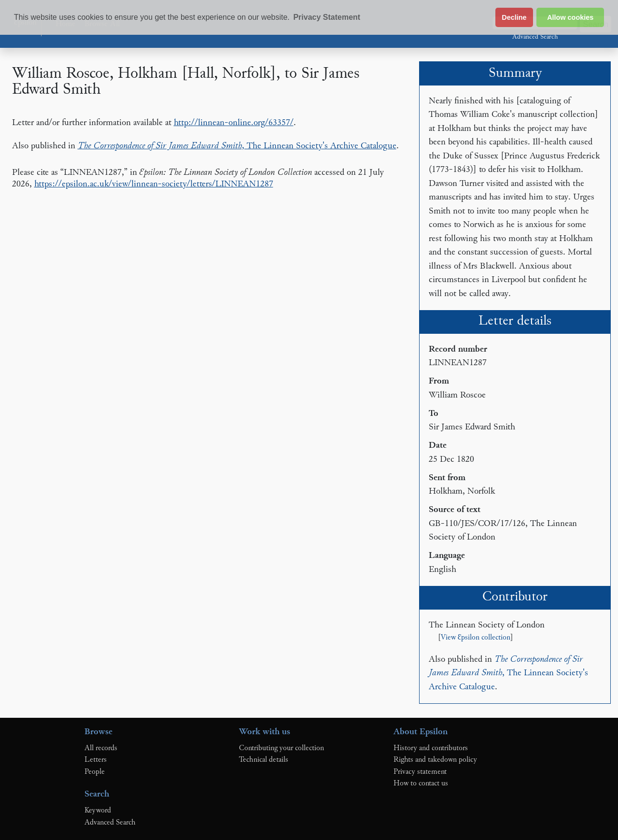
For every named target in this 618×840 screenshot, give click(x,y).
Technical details (264, 760)
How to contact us (421, 783)
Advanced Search (535, 37)
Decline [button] (514, 17)
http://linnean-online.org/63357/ (234, 123)
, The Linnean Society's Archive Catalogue (237, 146)
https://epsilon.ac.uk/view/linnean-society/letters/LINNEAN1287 (154, 184)
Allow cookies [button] (570, 17)
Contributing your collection (281, 748)
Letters (96, 760)
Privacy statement (420, 772)
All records (101, 748)
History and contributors (431, 748)
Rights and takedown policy (435, 760)
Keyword (98, 811)
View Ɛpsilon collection (476, 638)
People (95, 772)
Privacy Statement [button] (327, 17)
